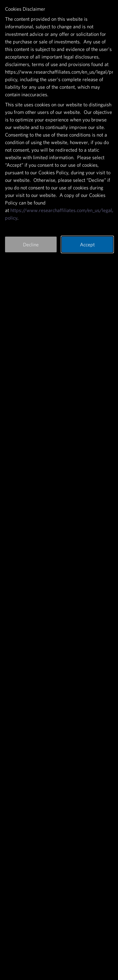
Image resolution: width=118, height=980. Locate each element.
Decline (31, 244)
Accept (87, 244)
